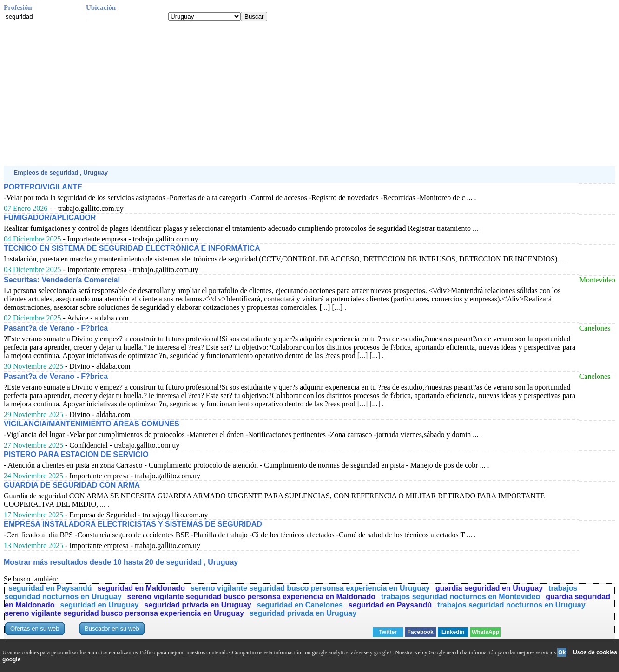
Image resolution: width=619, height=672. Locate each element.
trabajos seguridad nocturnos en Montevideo (461, 597)
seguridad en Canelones (300, 605)
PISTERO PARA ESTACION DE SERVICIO (76, 454)
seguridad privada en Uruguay (198, 605)
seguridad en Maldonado (141, 588)
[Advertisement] (283, 94)
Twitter (388, 632)
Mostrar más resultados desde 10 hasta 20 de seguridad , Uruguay (121, 562)
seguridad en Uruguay (100, 605)
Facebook (421, 632)
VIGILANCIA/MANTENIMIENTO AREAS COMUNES (92, 424)
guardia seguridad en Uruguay (489, 588)
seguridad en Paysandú (50, 588)
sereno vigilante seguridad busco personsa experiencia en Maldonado (251, 597)
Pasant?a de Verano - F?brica (56, 328)
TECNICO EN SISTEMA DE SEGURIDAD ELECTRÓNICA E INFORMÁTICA (132, 248)
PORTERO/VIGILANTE (43, 187)
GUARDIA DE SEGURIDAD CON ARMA (72, 485)
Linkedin (453, 632)
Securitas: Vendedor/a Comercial (62, 280)
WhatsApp (485, 632)
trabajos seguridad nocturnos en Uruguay (511, 605)
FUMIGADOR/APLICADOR (50, 218)
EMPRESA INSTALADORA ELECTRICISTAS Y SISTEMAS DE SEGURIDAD (133, 524)
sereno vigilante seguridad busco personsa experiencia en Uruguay (310, 588)
